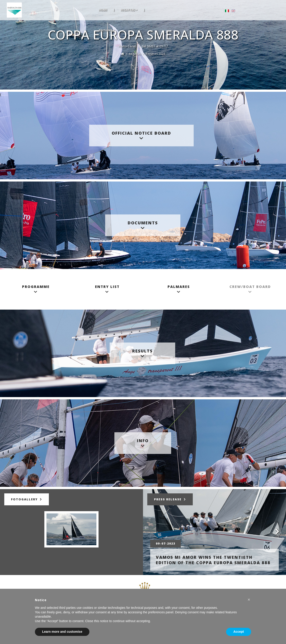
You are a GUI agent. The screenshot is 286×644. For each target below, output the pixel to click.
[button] (249, 600)
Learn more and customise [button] (62, 632)
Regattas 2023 (155, 54)
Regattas (135, 54)
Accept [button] (239, 632)
